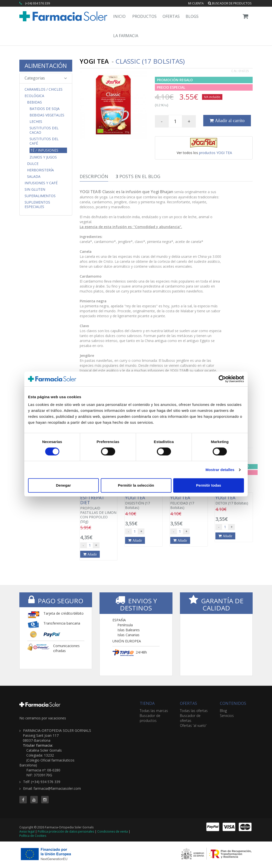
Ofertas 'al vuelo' (193, 725)
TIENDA (147, 703)
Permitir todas (209, 485)
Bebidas (34, 102)
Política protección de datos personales (66, 831)
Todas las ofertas (194, 711)
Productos (144, 16)
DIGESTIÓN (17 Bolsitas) (143, 502)
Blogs (192, 16)
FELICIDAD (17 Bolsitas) (189, 502)
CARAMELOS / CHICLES (44, 89)
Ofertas (171, 16)
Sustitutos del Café (44, 141)
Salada (34, 177)
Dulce (33, 164)
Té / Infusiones (44, 150)
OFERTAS (188, 703)
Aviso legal (27, 831)
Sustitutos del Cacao (44, 130)
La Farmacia (126, 36)
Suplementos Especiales (37, 205)
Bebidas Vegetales (47, 115)
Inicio (119, 16)
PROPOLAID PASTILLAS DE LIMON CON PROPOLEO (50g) (99, 509)
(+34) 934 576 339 (37, 3)
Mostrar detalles (220, 470)
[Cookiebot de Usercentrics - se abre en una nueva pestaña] (222, 379)
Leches (36, 122)
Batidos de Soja (45, 109)
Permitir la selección (136, 485)
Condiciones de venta (113, 831)
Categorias (46, 78)
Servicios (227, 716)
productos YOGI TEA (216, 153)
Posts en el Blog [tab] (138, 176)
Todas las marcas (154, 711)
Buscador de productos (230, 3)
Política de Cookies (33, 836)
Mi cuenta (196, 3)
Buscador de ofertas (190, 718)
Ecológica (34, 96)
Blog (223, 711)
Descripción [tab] (94, 176)
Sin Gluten (35, 189)
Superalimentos (40, 196)
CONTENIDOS (233, 703)
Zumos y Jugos (43, 157)
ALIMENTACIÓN (46, 66)
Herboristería (40, 170)
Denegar (63, 485)
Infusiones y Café (41, 183)
